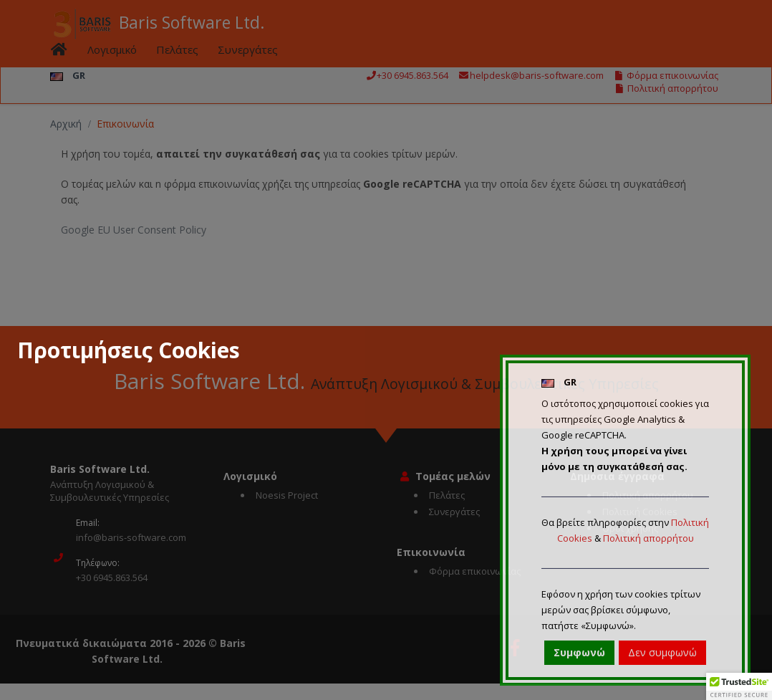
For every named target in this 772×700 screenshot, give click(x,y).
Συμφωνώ (579, 652)
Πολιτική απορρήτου (648, 538)
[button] (739, 686)
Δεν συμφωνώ (662, 652)
